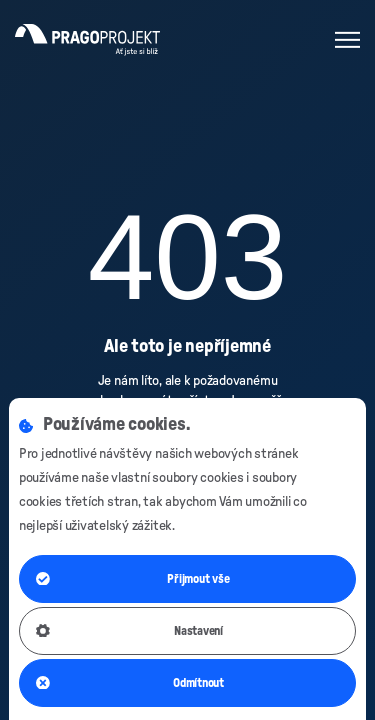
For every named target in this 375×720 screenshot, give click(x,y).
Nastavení (129, 631)
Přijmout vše (133, 579)
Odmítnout (130, 683)
